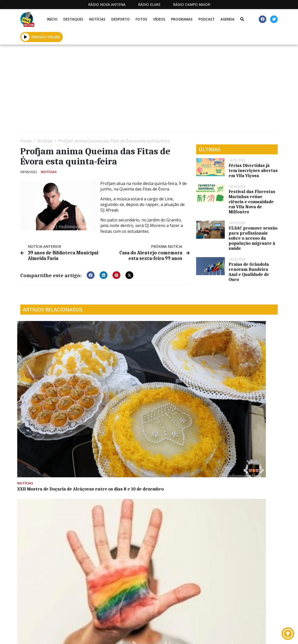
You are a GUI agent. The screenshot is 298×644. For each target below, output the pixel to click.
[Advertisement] (149, 90)
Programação (167, 635)
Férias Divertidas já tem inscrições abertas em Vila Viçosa (253, 171)
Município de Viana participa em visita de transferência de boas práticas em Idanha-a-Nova (181, 376)
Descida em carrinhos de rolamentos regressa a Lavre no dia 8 (112, 447)
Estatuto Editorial (121, 635)
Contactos (197, 635)
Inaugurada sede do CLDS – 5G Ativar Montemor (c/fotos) (48, 447)
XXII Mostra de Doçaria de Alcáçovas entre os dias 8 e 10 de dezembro (49, 374)
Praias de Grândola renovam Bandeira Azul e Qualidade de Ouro (249, 272)
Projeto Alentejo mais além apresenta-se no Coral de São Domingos (247, 336)
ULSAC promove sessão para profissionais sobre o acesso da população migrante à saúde (253, 238)
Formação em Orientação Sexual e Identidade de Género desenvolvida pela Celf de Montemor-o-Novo (113, 376)
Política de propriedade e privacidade (240, 635)
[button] (25, 37)
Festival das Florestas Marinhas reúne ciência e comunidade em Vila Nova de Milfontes (252, 202)
